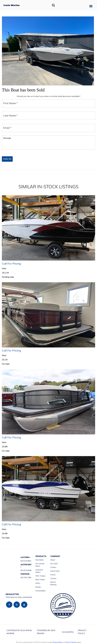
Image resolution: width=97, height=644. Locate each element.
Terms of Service (71, 642)
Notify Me (7, 159)
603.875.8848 (26, 570)
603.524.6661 (26, 561)
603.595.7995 (26, 578)
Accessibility (68, 632)
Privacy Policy (57, 642)
